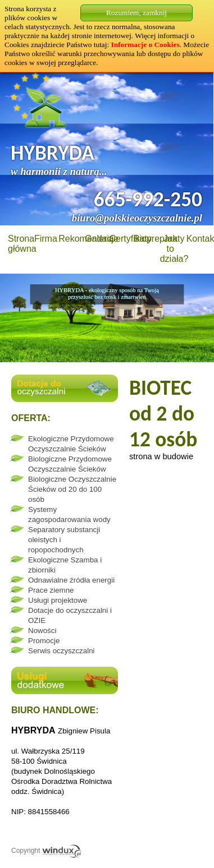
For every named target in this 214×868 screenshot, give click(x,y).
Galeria (99, 239)
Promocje (44, 641)
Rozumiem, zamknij (136, 13)
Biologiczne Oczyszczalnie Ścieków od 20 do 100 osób (72, 489)
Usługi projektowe (58, 600)
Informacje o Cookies (145, 45)
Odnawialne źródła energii (71, 580)
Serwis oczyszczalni (62, 651)
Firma (46, 239)
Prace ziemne (51, 590)
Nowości (42, 631)
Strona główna (22, 244)
